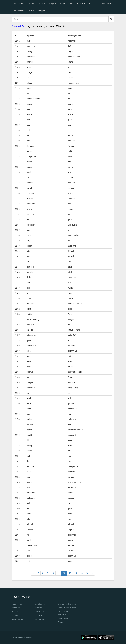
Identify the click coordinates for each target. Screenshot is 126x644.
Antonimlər (19, 11)
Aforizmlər (80, 4)
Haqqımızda (63, 618)
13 (70, 573)
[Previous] (33, 573)
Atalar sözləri (66, 4)
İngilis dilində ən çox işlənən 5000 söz (46, 26)
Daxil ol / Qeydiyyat (36, 11)
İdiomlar (38, 608)
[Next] (93, 573)
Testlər (32, 4)
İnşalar (42, 4)
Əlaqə (60, 622)
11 (58, 573)
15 (82, 573)
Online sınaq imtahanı (67, 608)
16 (87, 573)
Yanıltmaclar (40, 604)
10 (53, 573)
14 (76, 573)
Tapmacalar (106, 4)
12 (64, 573)
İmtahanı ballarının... (67, 604)
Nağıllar (52, 4)
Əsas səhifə (19, 4)
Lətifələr (93, 4)
